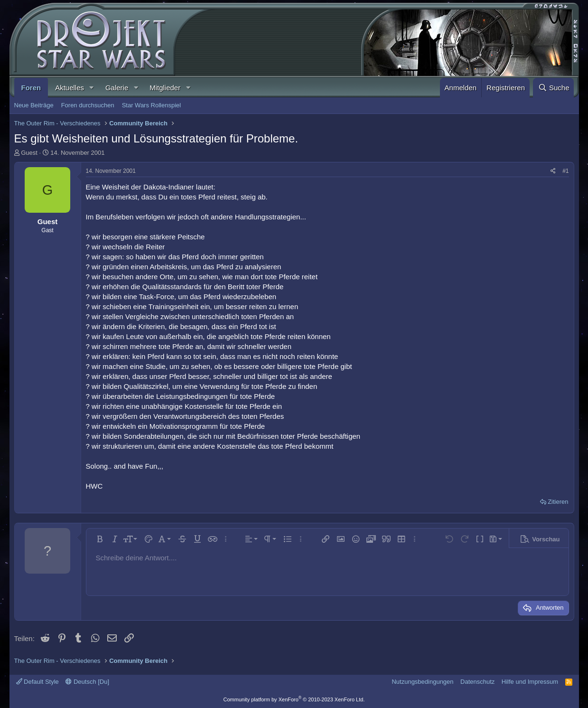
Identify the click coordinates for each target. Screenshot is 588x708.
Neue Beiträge (34, 105)
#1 (565, 171)
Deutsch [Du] (87, 682)
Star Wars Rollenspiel (152, 105)
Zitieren (558, 502)
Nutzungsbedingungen (422, 682)
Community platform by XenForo (294, 699)
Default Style (37, 682)
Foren (31, 88)
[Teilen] (553, 171)
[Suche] (553, 88)
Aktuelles (70, 88)
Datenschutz (477, 682)
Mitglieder (165, 88)
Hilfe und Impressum (530, 682)
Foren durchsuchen (88, 105)
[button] (92, 88)
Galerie (117, 88)
